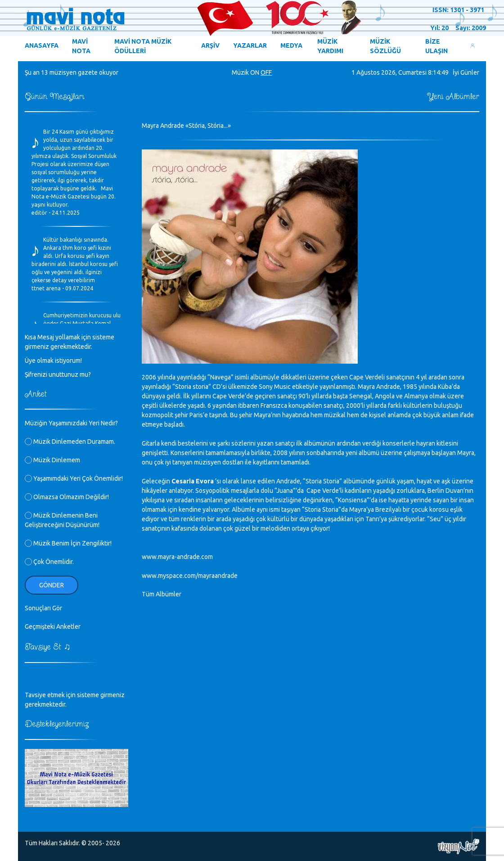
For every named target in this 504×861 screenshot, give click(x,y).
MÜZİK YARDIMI (330, 46)
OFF (266, 72)
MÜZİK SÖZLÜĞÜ (385, 46)
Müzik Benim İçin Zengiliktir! (68, 543)
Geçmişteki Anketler (53, 627)
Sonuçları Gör (43, 608)
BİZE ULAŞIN (436, 46)
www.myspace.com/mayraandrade (190, 576)
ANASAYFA (42, 45)
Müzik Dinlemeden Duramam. (70, 442)
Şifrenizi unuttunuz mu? (58, 374)
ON (255, 72)
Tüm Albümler (162, 594)
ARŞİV (210, 45)
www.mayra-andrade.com (177, 557)
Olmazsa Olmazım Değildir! (67, 497)
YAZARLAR (250, 45)
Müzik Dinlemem (52, 460)
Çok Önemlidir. (49, 562)
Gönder (52, 585)
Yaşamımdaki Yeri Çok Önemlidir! (74, 478)
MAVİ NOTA (81, 46)
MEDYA (291, 45)
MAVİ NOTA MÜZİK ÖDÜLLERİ (143, 46)
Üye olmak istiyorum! (53, 361)
